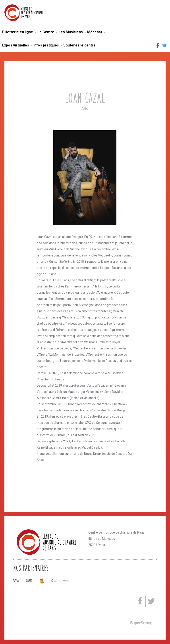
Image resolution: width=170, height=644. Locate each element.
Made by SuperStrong (141, 623)
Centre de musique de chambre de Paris (34, 13)
